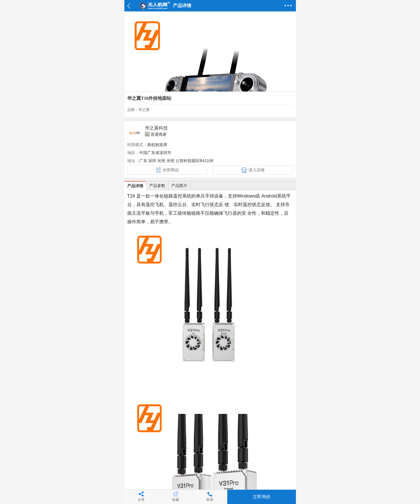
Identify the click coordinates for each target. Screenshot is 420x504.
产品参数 (157, 186)
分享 (141, 500)
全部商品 (171, 170)
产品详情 (135, 186)
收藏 (176, 500)
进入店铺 (256, 170)
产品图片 (179, 186)
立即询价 (262, 497)
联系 (210, 500)
